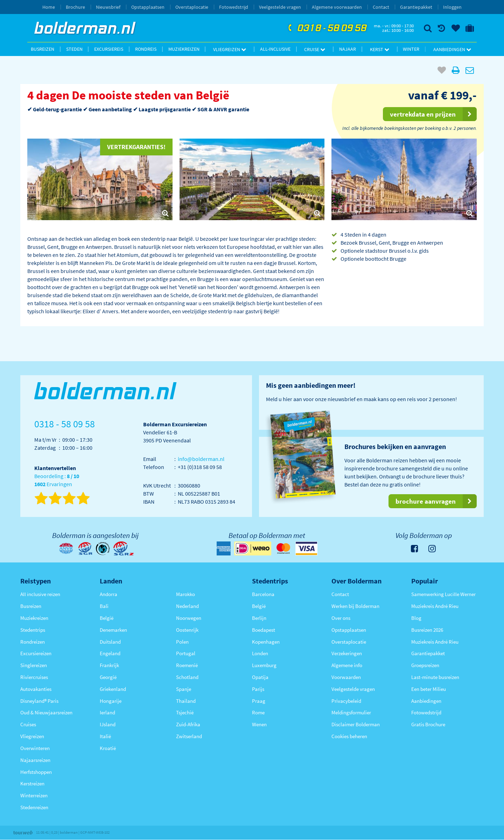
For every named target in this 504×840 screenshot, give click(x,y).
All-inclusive (275, 49)
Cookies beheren (349, 736)
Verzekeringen (347, 653)
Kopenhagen (266, 642)
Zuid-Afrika (188, 724)
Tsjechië (185, 712)
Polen (182, 642)
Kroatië (108, 748)
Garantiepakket (416, 7)
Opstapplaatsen (148, 7)
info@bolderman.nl (201, 459)
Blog (416, 618)
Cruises (28, 724)
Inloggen (452, 7)
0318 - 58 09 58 (327, 28)
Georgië (108, 677)
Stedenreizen (34, 807)
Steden (74, 49)
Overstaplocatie (192, 7)
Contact (381, 7)
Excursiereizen (36, 653)
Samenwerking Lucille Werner (443, 594)
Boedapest (264, 630)
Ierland (107, 712)
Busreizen (43, 49)
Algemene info (347, 665)
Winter (411, 49)
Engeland (110, 653)
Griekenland (113, 689)
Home (49, 7)
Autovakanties (36, 689)
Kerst (380, 49)
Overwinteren (35, 748)
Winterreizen (34, 795)
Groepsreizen (425, 665)
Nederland (187, 606)
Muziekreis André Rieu (435, 606)
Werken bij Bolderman (355, 606)
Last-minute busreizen (435, 677)
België (107, 618)
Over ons (341, 618)
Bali (104, 606)
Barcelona (263, 594)
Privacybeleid (346, 701)
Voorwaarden (346, 677)
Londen (260, 653)
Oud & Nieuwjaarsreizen (46, 712)
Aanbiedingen (452, 49)
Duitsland (110, 642)
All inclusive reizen (40, 594)
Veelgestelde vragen (280, 7)
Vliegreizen (230, 49)
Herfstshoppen (36, 772)
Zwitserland (189, 736)
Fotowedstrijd (234, 7)
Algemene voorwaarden (337, 7)
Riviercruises (34, 677)
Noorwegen (189, 618)
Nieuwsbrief (108, 7)
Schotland (187, 677)
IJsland (108, 724)
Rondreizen (33, 642)
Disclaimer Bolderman (356, 724)
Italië (105, 736)
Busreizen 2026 (427, 630)
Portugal (186, 653)
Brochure (75, 7)
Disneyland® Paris (39, 701)
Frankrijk (109, 665)
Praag (259, 701)
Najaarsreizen (35, 760)
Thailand (186, 701)
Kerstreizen (32, 783)
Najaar (348, 49)
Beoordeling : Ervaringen (57, 480)
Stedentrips (33, 630)
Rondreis (146, 49)
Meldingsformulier (351, 712)
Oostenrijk (187, 630)
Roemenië (187, 665)
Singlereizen (34, 665)
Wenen (259, 724)
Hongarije (111, 701)
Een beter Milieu (429, 689)
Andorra (108, 594)
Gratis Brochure (428, 724)
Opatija (260, 677)
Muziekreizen (184, 49)
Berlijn (259, 618)
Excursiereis (109, 49)
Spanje (184, 689)
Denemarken (113, 630)
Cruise (315, 49)
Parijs (258, 689)
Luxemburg (264, 665)
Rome (258, 712)
